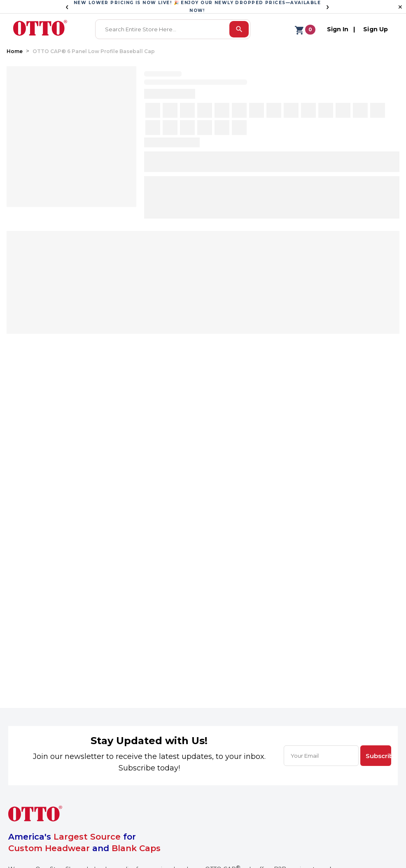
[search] (239, 29)
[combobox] (163, 29)
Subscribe (378, 756)
